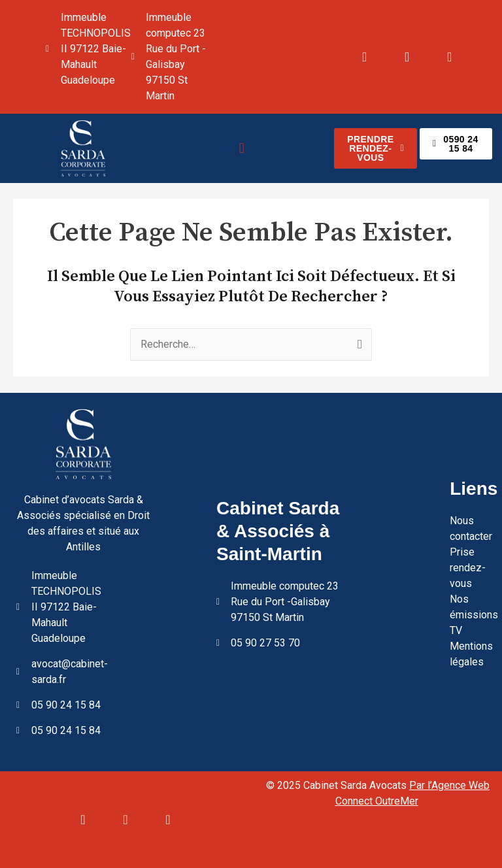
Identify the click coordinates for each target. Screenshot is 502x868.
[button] (242, 148)
